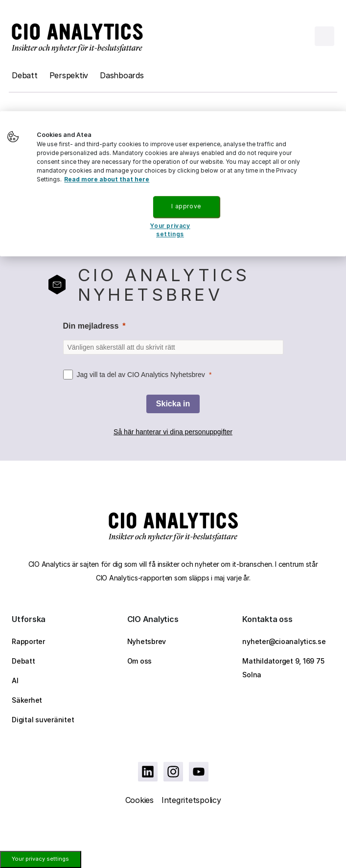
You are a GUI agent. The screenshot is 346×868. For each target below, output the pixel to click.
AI (15, 680)
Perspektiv (69, 75)
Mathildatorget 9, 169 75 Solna (283, 668)
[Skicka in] (173, 404)
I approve (186, 206)
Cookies (139, 800)
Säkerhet (27, 700)
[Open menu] (324, 36)
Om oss (140, 661)
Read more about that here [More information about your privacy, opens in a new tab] (107, 179)
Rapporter (28, 641)
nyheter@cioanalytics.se (284, 641)
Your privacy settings (40, 859)
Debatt (25, 75)
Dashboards (122, 75)
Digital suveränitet (43, 720)
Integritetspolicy (191, 800)
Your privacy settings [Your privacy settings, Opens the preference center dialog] (170, 230)
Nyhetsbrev (147, 641)
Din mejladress (91, 326)
